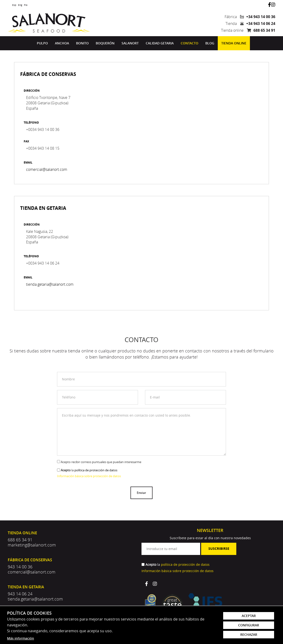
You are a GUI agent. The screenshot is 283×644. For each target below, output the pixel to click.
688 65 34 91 (264, 30)
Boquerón (105, 43)
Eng (20, 5)
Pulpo (42, 43)
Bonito (82, 43)
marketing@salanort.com (32, 545)
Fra (26, 5)
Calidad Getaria (160, 43)
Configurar (249, 625)
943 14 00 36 (20, 567)
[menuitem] (42, 43)
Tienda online (234, 43)
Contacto (189, 43)
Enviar (141, 493)
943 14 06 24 (20, 594)
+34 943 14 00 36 (261, 17)
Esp (14, 5)
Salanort (130, 43)
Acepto (66, 470)
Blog (210, 43)
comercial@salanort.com (47, 169)
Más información (21, 638)
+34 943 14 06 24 (261, 23)
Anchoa (62, 43)
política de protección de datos (96, 470)
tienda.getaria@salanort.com (50, 284)
